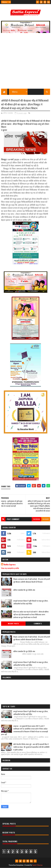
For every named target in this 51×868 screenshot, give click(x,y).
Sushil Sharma (37, 865)
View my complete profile (10, 568)
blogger (46, 519)
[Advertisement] (26, 62)
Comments (38, 624)
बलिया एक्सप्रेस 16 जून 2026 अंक (24, 590)
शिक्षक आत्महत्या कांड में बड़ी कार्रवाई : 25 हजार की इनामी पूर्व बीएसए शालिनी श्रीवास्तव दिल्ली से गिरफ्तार (32, 580)
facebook (36, 519)
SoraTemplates (18, 865)
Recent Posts (13, 624)
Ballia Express (10, 564)
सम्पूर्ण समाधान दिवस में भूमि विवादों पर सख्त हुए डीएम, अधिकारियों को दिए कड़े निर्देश (31, 602)
